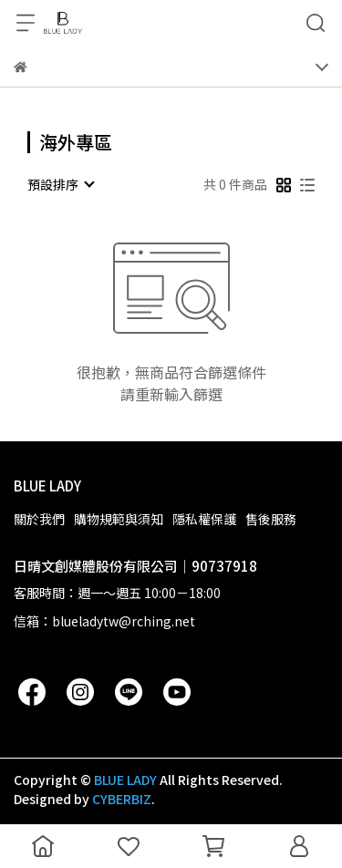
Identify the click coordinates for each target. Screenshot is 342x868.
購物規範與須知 (119, 519)
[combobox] (60, 184)
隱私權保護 (204, 519)
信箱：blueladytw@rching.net (104, 621)
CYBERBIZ (122, 799)
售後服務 (271, 519)
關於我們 (39, 519)
